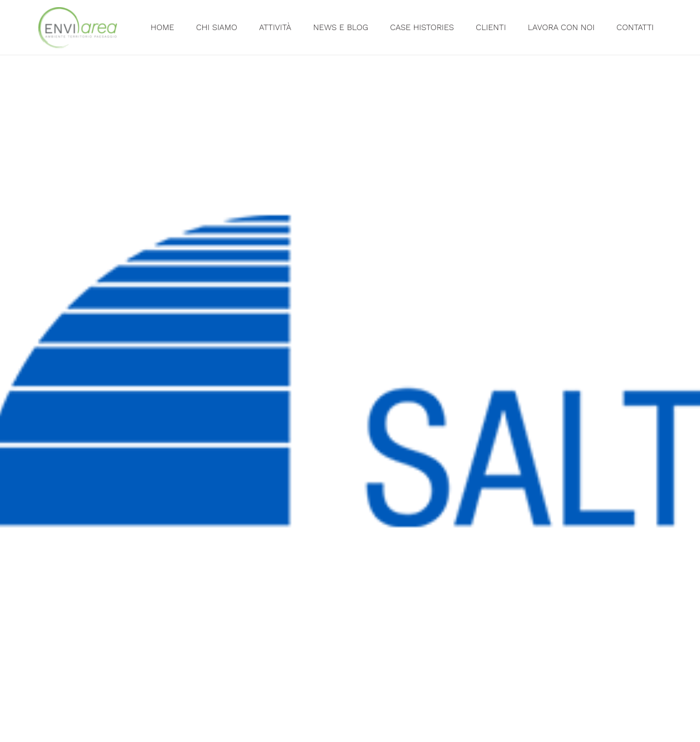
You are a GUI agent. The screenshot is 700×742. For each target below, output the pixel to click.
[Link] (78, 28)
